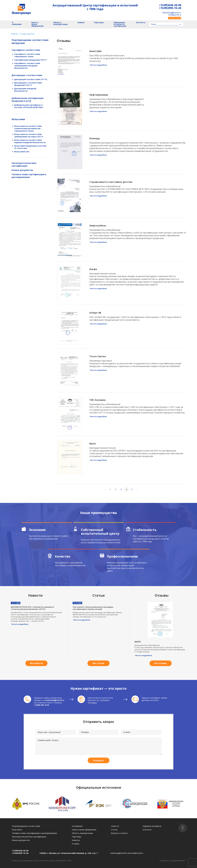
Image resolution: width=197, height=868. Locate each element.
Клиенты (76, 840)
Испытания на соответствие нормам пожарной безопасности (30, 141)
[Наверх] (183, 828)
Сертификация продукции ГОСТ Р (30, 60)
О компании (17, 23)
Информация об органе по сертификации (120, 24)
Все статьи (98, 663)
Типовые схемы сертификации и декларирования (29, 176)
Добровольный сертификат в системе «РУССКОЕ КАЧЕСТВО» (29, 106)
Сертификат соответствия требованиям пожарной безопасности (27, 66)
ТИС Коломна (97, 400)
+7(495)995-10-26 (170, 8)
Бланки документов (22, 170)
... (105, 489)
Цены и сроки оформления (37, 24)
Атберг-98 (95, 313)
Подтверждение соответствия (26, 826)
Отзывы (76, 844)
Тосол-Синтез (98, 356)
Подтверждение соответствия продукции (30, 41)
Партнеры (99, 23)
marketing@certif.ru (172, 13)
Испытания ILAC (22, 152)
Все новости (36, 663)
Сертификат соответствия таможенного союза (27, 55)
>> (180, 24)
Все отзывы (161, 663)
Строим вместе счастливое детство (111, 182)
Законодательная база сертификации (24, 164)
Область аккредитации (60, 23)
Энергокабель (98, 226)
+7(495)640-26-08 (170, 5)
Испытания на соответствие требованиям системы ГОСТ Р (29, 135)
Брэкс (93, 443)
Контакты (141, 23)
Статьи (114, 830)
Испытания (18, 119)
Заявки (81, 23)
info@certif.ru (175, 15)
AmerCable (95, 51)
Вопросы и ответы (119, 833)
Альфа (93, 269)
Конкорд (94, 138)
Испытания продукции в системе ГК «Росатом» (30, 147)
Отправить (98, 761)
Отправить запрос (175, 18)
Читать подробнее (98, 65)
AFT (184, 861)
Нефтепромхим (99, 95)
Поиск (153, 24)
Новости (115, 826)
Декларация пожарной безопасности (25, 90)
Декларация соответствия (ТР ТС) (31, 79)
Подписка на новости (152, 826)
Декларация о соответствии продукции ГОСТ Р (28, 84)
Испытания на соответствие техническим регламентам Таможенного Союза (28, 128)
